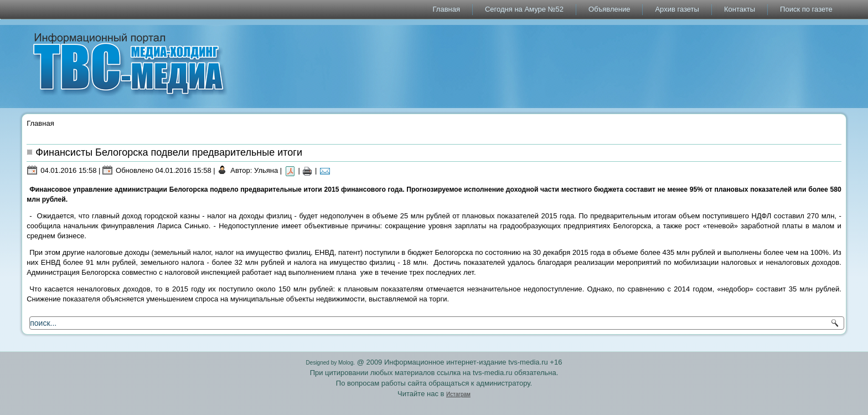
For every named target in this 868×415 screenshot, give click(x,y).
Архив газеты (677, 9)
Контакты (740, 9)
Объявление (609, 9)
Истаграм (458, 394)
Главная (446, 9)
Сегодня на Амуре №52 (524, 9)
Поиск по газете (806, 9)
